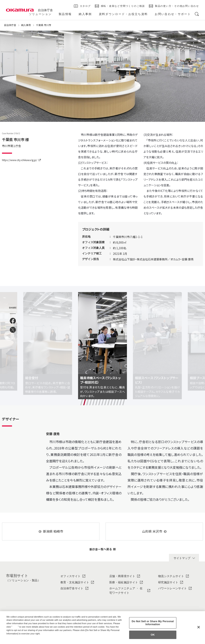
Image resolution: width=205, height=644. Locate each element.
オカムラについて (72, 610)
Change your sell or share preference (27, 640)
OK (153, 635)
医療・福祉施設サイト (124, 571)
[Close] (199, 627)
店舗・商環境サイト (122, 565)
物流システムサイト (171, 565)
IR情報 (162, 610)
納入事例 (26, 25)
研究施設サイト (168, 571)
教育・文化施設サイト (75, 571)
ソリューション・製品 (124, 610)
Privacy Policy (15, 637)
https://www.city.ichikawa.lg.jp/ (20, 160)
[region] (102, 628)
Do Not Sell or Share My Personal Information (153, 623)
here (16, 627)
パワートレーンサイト (172, 577)
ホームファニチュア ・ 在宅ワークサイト (126, 580)
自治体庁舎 (45, 10)
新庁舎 (102, 538)
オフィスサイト (70, 565)
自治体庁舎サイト (72, 577)
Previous (9, 330)
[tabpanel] (102, 340)
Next (196, 330)
